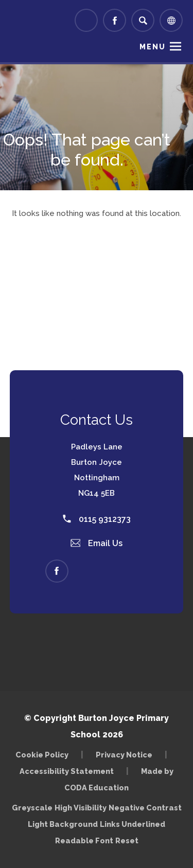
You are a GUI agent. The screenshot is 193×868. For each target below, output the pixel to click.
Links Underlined (133, 824)
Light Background (63, 824)
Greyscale (32, 808)
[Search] (143, 20)
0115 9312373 (97, 519)
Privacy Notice (124, 755)
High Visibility (81, 808)
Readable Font (84, 840)
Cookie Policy (42, 755)
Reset (127, 840)
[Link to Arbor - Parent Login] (86, 20)
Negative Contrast (145, 808)
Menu (153, 47)
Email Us (97, 543)
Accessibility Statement (67, 771)
